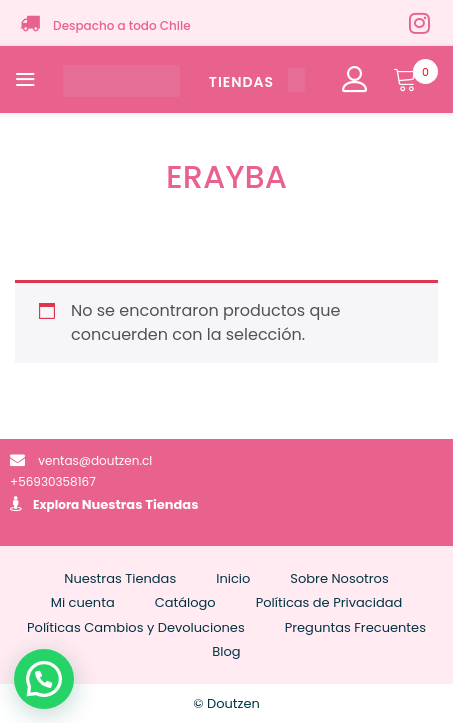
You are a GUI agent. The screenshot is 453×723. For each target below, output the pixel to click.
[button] (44, 679)
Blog (226, 651)
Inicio (233, 578)
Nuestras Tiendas (140, 504)
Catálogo (185, 602)
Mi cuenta (83, 602)
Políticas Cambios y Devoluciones (136, 627)
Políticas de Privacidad (329, 602)
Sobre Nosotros (339, 578)
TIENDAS (257, 82)
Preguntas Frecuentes (355, 627)
